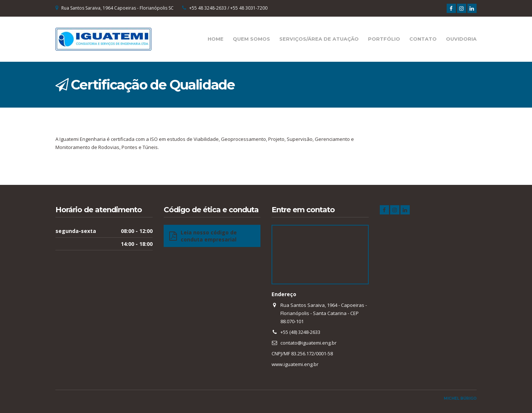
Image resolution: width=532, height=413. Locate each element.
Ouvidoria (461, 39)
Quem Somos (251, 39)
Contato (423, 39)
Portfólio (384, 39)
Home (216, 39)
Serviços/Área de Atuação (319, 39)
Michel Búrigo (460, 398)
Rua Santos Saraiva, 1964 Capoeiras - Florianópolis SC (117, 8)
